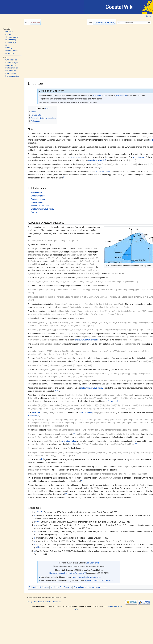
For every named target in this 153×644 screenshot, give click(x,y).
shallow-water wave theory (86, 340)
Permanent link (11, 71)
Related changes (12, 63)
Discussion (35, 23)
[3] (101, 167)
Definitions (44, 587)
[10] (43, 459)
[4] (64, 177)
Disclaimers (57, 602)
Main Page (9, 32)
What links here (11, 60)
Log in (149, 16)
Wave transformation (40, 206)
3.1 (39, 521)
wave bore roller (95, 160)
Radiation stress (38, 199)
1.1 (39, 511)
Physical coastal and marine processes (90, 587)
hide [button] (46, 108)
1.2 (42, 511)
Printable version (12, 68)
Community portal (12, 37)
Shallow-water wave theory (42, 209)
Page (27, 23)
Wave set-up (36, 192)
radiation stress (140, 157)
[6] (57, 390)
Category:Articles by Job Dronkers (87, 577)
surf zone (97, 96)
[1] (103, 160)
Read (90, 23)
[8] (74, 433)
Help (7, 45)
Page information (12, 73)
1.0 (37, 511)
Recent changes (11, 40)
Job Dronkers (92, 563)
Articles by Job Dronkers (61, 587)
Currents (35, 212)
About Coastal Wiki (45, 602)
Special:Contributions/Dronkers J (99, 580)
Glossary (9, 48)
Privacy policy (32, 602)
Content (8, 34)
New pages (10, 53)
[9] (136, 443)
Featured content (12, 51)
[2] (105, 160)
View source (99, 23)
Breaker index (37, 202)
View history (110, 23)
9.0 (37, 547)
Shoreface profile (103, 172)
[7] (58, 390)
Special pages (11, 65)
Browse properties (12, 76)
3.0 (37, 521)
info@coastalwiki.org (114, 606)
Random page (11, 42)
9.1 (39, 547)
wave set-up (122, 96)
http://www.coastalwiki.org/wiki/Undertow (66, 573)
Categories (33, 587)
